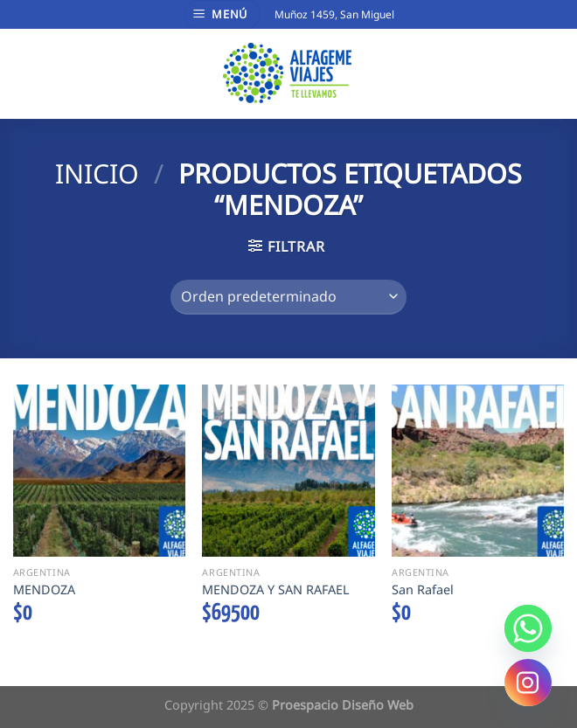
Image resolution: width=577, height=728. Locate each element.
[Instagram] (528, 683)
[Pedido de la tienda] (288, 297)
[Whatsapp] (528, 628)
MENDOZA (44, 590)
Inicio (97, 173)
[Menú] (223, 14)
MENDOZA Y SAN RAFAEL (276, 590)
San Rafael (423, 590)
